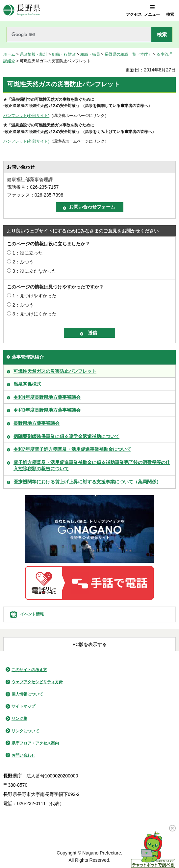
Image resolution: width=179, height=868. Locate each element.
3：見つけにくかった (35, 314)
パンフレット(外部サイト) (26, 116)
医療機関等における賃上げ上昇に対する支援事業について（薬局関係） (87, 482)
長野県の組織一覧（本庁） (128, 54)
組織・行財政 (64, 54)
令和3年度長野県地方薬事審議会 (47, 410)
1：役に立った (28, 253)
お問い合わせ (23, 755)
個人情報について (27, 694)
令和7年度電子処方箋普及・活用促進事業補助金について (72, 449)
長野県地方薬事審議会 (37, 423)
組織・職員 (90, 54)
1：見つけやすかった (35, 296)
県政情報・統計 (34, 54)
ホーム (9, 54)
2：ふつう (23, 262)
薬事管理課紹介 (28, 357)
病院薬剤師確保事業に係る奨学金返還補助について (66, 436)
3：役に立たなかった (35, 271)
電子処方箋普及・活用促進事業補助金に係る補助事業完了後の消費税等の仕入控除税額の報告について (92, 466)
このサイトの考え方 (29, 670)
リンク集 (19, 719)
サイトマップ (23, 706)
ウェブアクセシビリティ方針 (37, 682)
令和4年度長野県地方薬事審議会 (47, 397)
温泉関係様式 (27, 384)
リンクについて (25, 731)
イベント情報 (32, 614)
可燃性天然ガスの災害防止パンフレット (55, 371)
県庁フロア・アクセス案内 (35, 743)
